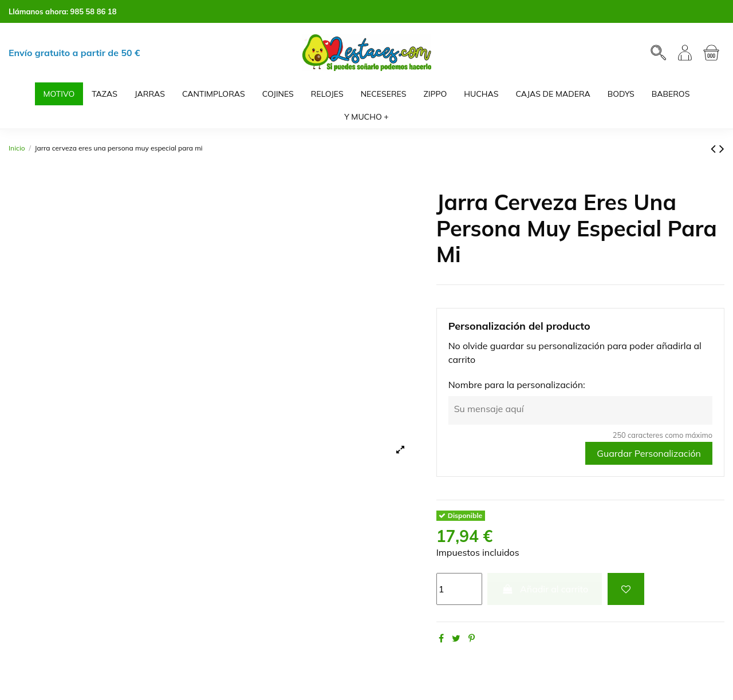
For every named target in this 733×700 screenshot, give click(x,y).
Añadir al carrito (545, 589)
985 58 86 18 (94, 11)
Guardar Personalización (649, 453)
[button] (366, 117)
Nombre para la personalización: (517, 385)
